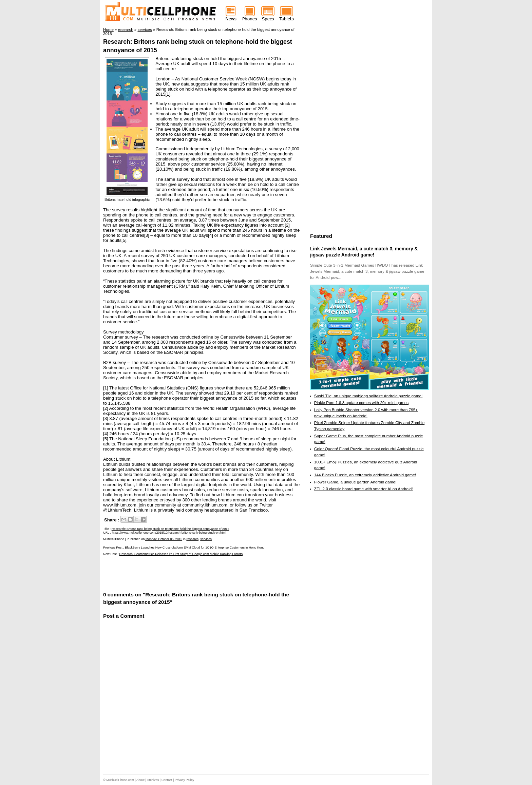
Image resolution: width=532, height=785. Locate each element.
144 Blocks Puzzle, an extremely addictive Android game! (365, 475)
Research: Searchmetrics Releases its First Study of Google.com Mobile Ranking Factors (181, 554)
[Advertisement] (183, 573)
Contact (167, 780)
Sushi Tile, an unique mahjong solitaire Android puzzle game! (368, 396)
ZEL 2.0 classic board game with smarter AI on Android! (364, 489)
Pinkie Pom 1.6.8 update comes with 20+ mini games (361, 403)
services (206, 539)
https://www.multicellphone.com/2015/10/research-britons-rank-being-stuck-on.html (169, 533)
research (192, 539)
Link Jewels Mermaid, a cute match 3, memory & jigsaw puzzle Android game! (364, 252)
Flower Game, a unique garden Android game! (355, 482)
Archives (153, 780)
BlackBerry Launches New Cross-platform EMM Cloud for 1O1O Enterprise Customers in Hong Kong (195, 548)
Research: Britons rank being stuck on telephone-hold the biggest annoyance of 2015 (170, 529)
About (140, 780)
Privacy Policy (184, 780)
